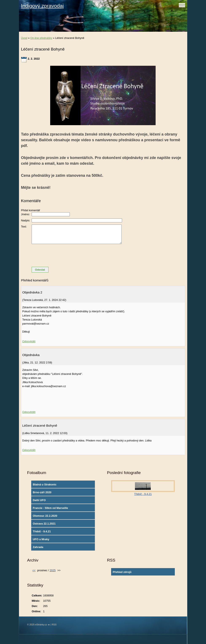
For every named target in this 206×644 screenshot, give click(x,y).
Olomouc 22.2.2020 (45, 516)
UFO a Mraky (41, 539)
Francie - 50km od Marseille (50, 508)
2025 (53, 570)
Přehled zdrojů (122, 572)
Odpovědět (29, 341)
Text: (24, 227)
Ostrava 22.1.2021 (44, 524)
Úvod (24, 38)
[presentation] (103, 255)
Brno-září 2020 (42, 492)
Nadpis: (26, 220)
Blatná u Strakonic (44, 484)
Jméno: (26, 214)
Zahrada (38, 547)
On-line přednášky (41, 38)
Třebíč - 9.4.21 (42, 531)
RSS (54, 625)
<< (34, 570)
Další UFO (39, 500)
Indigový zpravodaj (42, 6)
